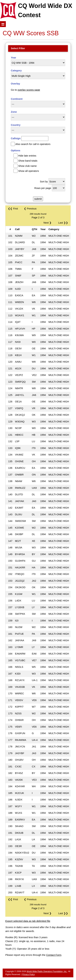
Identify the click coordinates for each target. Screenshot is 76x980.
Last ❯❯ (63, 223)
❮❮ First (13, 209)
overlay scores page (29, 90)
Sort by (44, 181)
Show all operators (28, 171)
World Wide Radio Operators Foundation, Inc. (47, 971)
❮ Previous (30, 209)
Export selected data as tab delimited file (28, 921)
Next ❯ (48, 223)
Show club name (27, 166)
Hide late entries (27, 156)
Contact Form (54, 955)
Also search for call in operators (33, 144)
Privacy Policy (29, 974)
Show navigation (3, 24)
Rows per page (43, 188)
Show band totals (28, 161)
